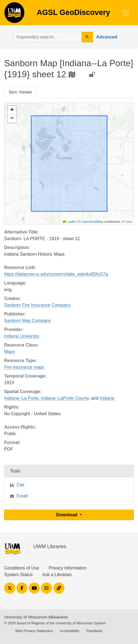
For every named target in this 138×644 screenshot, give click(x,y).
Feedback (94, 631)
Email (22, 496)
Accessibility (70, 631)
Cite (20, 485)
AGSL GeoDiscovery (14, 14)
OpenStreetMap (93, 222)
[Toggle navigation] (126, 13)
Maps (10, 352)
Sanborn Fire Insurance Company (37, 305)
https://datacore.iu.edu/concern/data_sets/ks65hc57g (56, 274)
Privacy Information (68, 568)
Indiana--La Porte (21, 398)
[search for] (47, 37)
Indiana (107, 398)
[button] (12, 110)
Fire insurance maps (24, 367)
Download (67, 515)
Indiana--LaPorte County (65, 398)
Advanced (107, 37)
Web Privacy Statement (34, 631)
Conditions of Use (22, 568)
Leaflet (69, 222)
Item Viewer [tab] (20, 92)
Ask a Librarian (57, 575)
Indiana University (22, 336)
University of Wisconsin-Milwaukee (36, 617)
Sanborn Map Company (28, 321)
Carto (128, 222)
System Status (18, 575)
